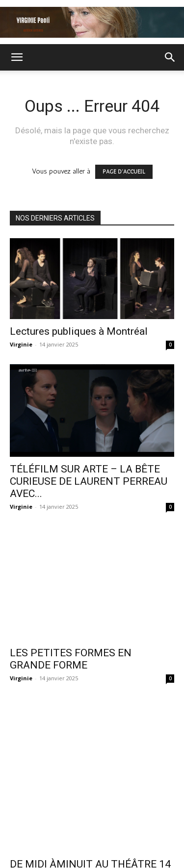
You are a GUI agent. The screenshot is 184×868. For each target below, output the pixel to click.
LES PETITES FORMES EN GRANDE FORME (71, 626)
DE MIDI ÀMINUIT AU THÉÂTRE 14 (90, 758)
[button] (17, 57)
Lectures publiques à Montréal (79, 331)
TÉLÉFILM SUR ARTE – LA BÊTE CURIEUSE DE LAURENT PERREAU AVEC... (89, 481)
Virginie (21, 344)
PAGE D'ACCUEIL (124, 172)
